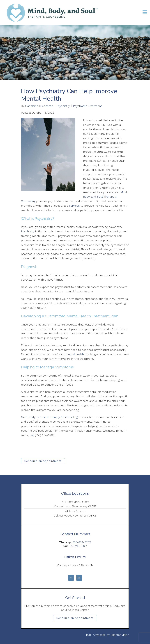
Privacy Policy (30, 635)
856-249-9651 (78, 546)
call (32, 435)
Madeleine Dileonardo (39, 106)
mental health (75, 354)
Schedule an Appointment (43, 461)
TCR (88, 635)
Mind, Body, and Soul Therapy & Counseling (49, 417)
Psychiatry (63, 106)
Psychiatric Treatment (87, 106)
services (74, 206)
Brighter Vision (120, 635)
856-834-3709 (82, 542)
